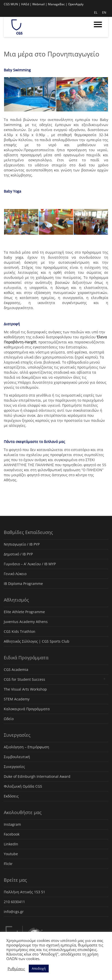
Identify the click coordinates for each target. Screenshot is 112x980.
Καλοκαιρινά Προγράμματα (27, 709)
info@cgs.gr (14, 912)
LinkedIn (11, 844)
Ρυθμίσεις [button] (16, 969)
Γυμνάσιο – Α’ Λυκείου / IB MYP (30, 564)
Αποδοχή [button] (39, 968)
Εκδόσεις (11, 796)
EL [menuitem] (96, 12)
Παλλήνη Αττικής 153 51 (24, 892)
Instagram (12, 824)
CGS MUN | (12, 4)
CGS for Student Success (24, 679)
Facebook (12, 834)
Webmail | (40, 4)
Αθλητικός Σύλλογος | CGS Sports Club (37, 641)
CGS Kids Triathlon (20, 631)
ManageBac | (58, 4)
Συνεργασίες (14, 767)
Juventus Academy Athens (26, 622)
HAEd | (26, 4)
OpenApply (76, 4)
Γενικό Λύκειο (15, 574)
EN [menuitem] (104, 12)
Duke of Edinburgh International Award (37, 776)
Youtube (11, 854)
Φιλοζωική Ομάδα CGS (23, 786)
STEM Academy (17, 699)
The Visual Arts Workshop (25, 689)
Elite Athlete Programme (24, 612)
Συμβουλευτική (17, 757)
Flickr (8, 864)
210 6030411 (14, 902)
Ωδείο (9, 719)
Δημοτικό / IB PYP (18, 554)
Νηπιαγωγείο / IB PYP (22, 544)
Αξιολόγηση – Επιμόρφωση (26, 747)
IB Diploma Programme (23, 584)
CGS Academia (16, 670)
